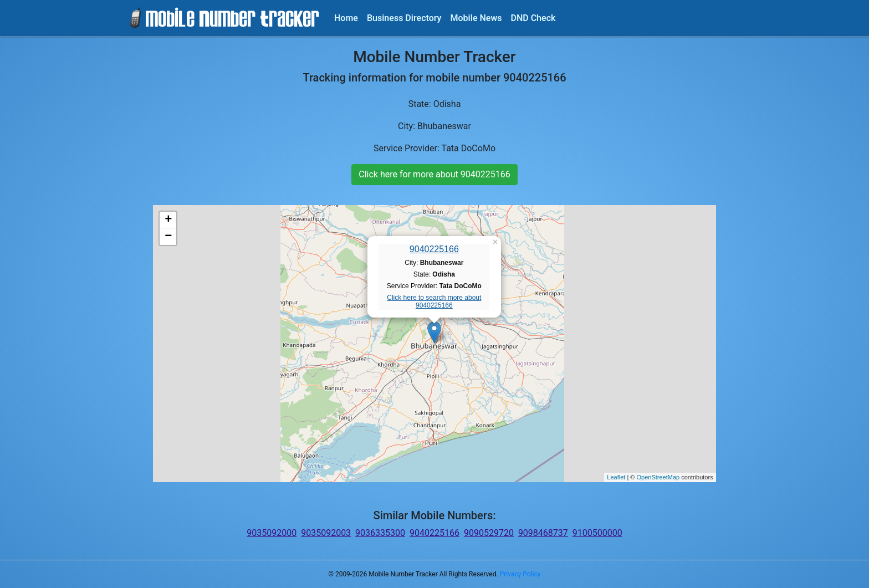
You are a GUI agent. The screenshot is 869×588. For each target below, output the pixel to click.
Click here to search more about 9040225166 (434, 301)
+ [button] (168, 220)
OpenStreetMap (658, 477)
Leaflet (616, 477)
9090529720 (489, 533)
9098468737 (543, 533)
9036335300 (380, 533)
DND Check (533, 18)
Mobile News (476, 18)
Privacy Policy (520, 574)
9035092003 (326, 533)
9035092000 (272, 533)
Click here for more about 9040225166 (434, 174)
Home (346, 18)
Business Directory (404, 18)
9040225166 (434, 249)
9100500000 (597, 533)
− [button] (168, 237)
